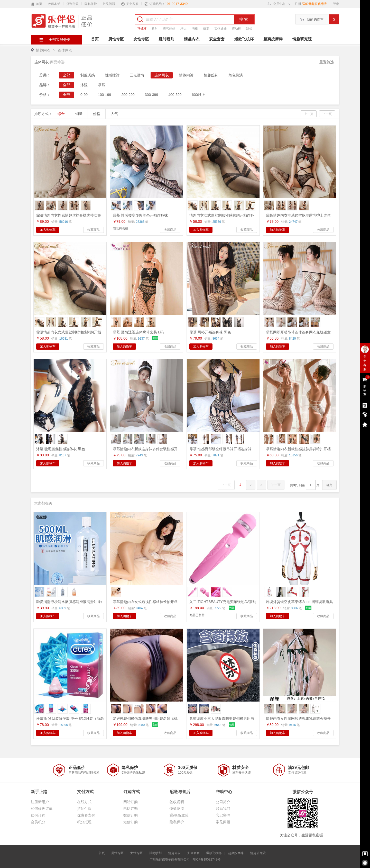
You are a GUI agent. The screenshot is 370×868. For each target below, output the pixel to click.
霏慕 (101, 85)
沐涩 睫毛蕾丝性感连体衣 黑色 (61, 449)
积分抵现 (84, 822)
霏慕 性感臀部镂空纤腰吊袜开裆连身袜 (220, 449)
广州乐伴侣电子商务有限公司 (170, 860)
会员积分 (38, 822)
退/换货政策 (179, 815)
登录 (336, 4)
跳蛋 (249, 29)
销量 (79, 114)
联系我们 (223, 809)
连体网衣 (65, 50)
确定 (329, 485)
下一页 (327, 114)
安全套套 (217, 39)
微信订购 (131, 815)
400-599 (175, 95)
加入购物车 (48, 230)
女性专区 (141, 39)
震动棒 (236, 29)
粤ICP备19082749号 (206, 860)
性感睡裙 (112, 75)
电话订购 (131, 809)
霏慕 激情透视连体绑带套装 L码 (138, 332)
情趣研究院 (302, 39)
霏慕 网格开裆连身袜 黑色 (210, 332)
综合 (61, 114)
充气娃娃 (169, 29)
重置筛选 (327, 62)
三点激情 (137, 75)
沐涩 (84, 85)
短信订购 (131, 822)
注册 (298, 4)
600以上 (198, 95)
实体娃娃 (220, 29)
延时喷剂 (166, 39)
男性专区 (116, 39)
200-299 (128, 95)
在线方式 (84, 802)
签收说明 (177, 802)
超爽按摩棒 (273, 39)
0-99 (84, 95)
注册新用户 (40, 802)
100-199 (104, 95)
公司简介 (223, 802)
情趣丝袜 (211, 75)
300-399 (151, 95)
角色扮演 (236, 75)
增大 (183, 29)
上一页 (309, 114)
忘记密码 (223, 815)
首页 (95, 39)
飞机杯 (142, 29)
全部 (67, 75)
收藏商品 (94, 230)
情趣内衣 (192, 39)
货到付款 (72, 4)
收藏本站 (54, 4)
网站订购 (131, 802)
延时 (155, 29)
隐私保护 (91, 4)
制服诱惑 (88, 75)
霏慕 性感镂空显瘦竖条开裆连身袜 (140, 215)
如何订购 (38, 815)
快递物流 (177, 809)
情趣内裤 (186, 75)
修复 (206, 29)
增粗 (195, 29)
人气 (114, 114)
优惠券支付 (86, 815)
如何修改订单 (42, 809)
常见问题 (109, 4)
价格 (97, 114)
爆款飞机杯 (244, 39)
